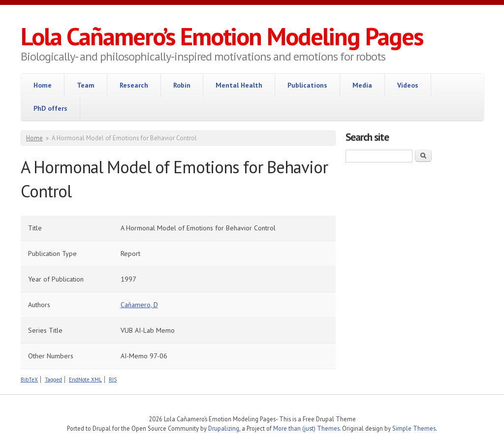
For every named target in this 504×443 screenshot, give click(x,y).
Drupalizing (224, 428)
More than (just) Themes (306, 428)
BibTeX (29, 380)
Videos (408, 85)
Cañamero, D (139, 305)
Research (134, 85)
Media (362, 85)
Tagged (53, 380)
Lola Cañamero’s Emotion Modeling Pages (222, 36)
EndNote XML (85, 380)
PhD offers (50, 108)
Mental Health (239, 85)
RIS (113, 380)
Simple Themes (414, 428)
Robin (182, 85)
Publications (307, 85)
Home (43, 85)
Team (86, 85)
